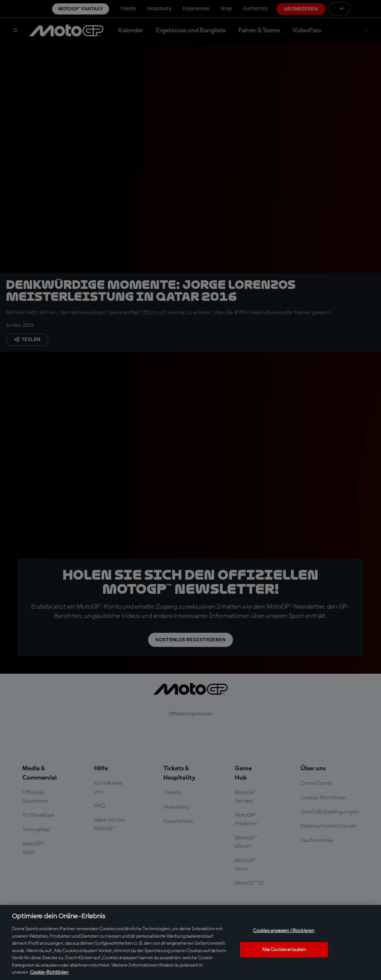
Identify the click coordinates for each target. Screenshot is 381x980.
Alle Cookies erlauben (284, 950)
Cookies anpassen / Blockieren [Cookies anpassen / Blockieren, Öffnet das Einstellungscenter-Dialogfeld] (284, 931)
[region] (190, 942)
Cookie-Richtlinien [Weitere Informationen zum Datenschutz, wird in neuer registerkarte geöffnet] (49, 972)
